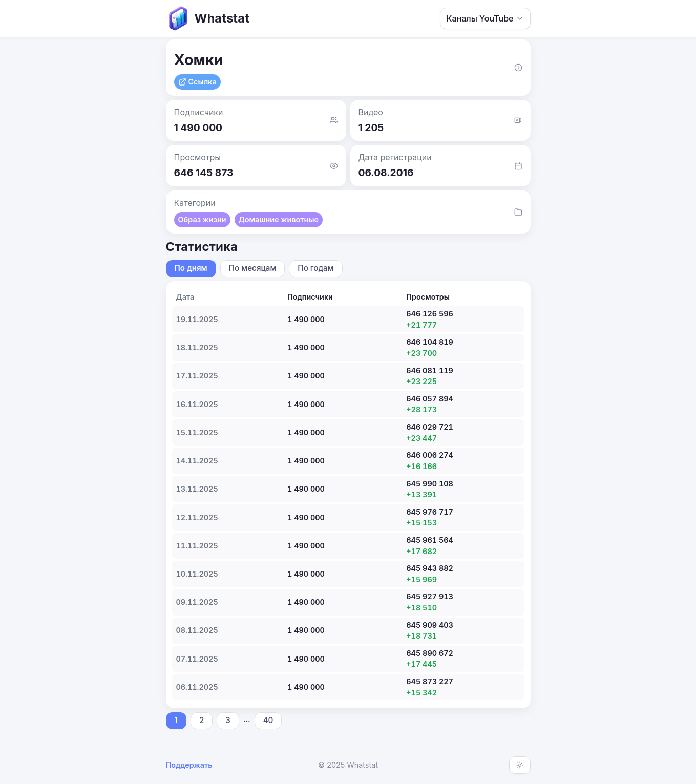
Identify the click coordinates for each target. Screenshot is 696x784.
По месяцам (253, 268)
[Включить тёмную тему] (520, 765)
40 (268, 720)
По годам (315, 268)
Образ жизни (202, 219)
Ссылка (197, 82)
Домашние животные (279, 219)
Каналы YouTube (485, 18)
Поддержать (189, 765)
